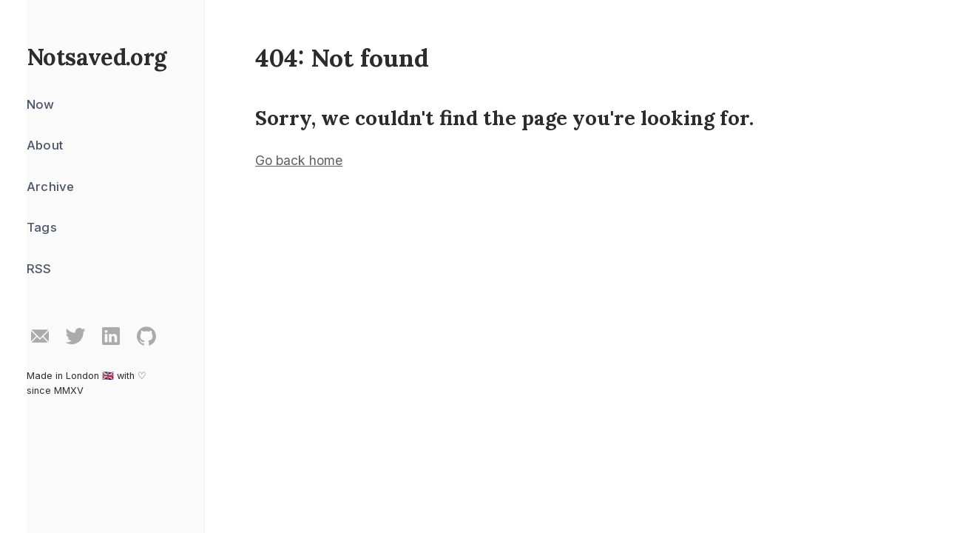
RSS (39, 269)
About (45, 145)
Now (41, 104)
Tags (42, 227)
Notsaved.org (97, 57)
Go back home (299, 160)
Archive (50, 187)
